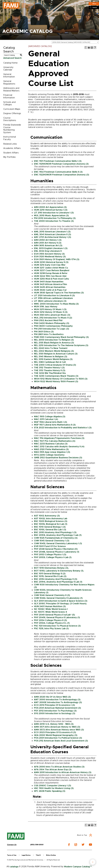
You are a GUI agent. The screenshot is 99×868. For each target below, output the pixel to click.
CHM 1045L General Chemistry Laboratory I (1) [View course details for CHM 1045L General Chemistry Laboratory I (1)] (58, 543)
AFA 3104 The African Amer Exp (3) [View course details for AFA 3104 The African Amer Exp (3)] (53, 770)
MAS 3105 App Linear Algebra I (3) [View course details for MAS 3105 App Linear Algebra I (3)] (52, 452)
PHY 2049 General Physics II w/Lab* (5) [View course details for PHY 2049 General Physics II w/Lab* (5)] (54, 615)
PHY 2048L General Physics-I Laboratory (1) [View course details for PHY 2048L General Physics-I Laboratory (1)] (57, 552)
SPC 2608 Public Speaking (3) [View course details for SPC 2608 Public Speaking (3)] (50, 791)
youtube (90, 845)
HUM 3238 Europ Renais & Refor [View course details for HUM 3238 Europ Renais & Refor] (51, 273)
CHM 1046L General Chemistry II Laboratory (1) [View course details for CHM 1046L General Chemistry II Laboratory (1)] (58, 598)
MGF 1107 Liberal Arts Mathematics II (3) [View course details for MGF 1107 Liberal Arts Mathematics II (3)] (55, 425)
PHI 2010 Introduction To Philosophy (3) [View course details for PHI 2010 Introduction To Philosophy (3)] (55, 218)
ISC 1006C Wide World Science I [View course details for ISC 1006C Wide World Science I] (51, 609)
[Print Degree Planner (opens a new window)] (86, 48)
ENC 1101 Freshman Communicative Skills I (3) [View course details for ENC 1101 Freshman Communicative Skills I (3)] (58, 161)
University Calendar (8, 69)
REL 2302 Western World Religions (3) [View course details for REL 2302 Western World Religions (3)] (54, 351)
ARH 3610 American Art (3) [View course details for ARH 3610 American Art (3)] (48, 245)
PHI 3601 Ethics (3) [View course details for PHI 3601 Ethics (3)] (44, 332)
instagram (76, 845)
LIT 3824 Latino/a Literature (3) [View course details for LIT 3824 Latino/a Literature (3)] (50, 301)
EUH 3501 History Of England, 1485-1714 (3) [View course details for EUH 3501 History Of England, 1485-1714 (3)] (57, 259)
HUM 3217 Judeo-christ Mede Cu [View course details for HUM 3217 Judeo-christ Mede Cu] (51, 268)
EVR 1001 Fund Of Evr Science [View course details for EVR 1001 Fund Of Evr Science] (50, 546)
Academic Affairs (12, 148)
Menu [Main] (94, 4)
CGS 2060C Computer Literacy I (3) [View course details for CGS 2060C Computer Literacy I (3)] (53, 786)
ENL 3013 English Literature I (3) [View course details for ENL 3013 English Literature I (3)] (51, 248)
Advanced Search (12, 58)
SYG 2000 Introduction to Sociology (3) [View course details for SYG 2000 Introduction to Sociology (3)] (55, 713)
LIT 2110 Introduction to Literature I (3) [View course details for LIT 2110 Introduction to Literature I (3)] (54, 213)
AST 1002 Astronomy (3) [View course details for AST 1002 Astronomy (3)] (47, 516)
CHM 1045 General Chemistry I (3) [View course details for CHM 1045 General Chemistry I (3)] (52, 541)
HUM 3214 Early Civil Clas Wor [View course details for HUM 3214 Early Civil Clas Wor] (50, 265)
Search (95, 7)
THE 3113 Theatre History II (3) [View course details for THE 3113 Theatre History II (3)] (50, 370)
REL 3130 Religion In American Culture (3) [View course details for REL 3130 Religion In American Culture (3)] (56, 354)
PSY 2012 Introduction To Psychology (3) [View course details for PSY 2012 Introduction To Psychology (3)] (55, 711)
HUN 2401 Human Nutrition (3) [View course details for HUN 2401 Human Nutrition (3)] (50, 606)
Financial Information (9, 96)
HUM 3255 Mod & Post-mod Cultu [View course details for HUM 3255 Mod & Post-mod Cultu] (51, 279)
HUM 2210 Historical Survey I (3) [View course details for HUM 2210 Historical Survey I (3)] (51, 210)
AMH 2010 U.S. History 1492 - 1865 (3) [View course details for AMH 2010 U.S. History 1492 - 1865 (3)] (54, 724)
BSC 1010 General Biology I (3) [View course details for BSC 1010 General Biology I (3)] (50, 527)
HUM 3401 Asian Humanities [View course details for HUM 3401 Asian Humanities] (49, 282)
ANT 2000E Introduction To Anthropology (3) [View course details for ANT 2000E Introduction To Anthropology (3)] (58, 702)
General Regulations (9, 82)
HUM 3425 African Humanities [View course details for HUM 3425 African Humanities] (50, 287)
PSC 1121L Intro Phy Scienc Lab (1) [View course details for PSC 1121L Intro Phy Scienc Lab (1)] (51, 629)
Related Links (10, 144)
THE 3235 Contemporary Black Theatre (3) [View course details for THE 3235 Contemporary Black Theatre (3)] (56, 376)
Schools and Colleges (9, 103)
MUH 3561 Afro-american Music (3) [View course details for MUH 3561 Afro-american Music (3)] (52, 315)
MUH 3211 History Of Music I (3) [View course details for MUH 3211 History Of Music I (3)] (50, 309)
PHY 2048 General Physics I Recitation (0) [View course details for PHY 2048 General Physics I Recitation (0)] (56, 549)
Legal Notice (26, 855)
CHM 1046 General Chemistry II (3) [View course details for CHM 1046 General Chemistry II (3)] (52, 595)
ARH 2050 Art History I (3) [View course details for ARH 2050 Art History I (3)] (48, 240)
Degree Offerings (12, 113)
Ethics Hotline (51, 855)
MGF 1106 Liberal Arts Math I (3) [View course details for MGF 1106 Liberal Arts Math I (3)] (51, 422)
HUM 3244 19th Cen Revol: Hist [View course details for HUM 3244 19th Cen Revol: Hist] (50, 276)
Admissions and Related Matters (11, 89)
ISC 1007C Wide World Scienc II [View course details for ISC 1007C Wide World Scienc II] (50, 612)
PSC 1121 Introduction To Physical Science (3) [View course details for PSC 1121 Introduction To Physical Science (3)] (57, 626)
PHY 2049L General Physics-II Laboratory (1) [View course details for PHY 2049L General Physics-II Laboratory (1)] (57, 617)
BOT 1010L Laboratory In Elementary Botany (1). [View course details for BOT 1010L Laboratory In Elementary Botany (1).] (59, 571)
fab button (93, 862)
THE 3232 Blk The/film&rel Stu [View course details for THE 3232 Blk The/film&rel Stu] (50, 373)
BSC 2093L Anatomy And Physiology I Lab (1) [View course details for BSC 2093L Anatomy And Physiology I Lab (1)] (58, 535)
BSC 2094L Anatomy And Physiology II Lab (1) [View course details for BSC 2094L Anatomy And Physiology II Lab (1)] (58, 582)
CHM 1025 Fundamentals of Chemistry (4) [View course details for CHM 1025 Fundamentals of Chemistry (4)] (56, 538)
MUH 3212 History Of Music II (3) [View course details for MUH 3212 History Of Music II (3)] (51, 312)
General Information (9, 76)
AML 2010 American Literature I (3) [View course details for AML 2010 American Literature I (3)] (52, 232)
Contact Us (12, 845)
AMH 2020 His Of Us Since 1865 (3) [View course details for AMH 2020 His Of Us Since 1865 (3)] (52, 697)
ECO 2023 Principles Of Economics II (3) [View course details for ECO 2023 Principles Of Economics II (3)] (55, 732)
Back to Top (82, 835)
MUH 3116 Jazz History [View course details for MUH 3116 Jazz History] (46, 307)
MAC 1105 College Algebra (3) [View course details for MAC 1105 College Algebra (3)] (50, 417)
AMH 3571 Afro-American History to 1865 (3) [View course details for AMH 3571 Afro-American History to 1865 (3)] (57, 727)
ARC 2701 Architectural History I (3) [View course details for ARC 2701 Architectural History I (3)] (53, 237)
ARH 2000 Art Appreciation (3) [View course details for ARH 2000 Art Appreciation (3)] (50, 207)
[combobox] (75, 42)
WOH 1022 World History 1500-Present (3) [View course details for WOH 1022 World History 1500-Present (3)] (56, 381)
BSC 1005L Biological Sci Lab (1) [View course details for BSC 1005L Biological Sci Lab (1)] (51, 524)
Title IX (38, 855)
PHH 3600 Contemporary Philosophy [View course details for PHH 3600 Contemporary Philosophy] (53, 326)
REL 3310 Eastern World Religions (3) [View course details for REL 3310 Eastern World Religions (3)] (53, 359)
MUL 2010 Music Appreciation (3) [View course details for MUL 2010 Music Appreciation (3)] (51, 216)
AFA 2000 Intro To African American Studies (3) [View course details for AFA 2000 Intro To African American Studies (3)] (59, 767)
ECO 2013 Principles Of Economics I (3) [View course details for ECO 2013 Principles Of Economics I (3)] (54, 705)
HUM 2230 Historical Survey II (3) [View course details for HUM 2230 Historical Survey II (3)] (51, 262)
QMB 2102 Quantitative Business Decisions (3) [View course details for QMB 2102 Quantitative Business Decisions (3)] (58, 458)
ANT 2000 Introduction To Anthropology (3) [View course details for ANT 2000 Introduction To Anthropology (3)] (57, 700)
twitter (83, 845)
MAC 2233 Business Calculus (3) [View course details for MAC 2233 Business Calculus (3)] (51, 444)
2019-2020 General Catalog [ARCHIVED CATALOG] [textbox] (71, 42)
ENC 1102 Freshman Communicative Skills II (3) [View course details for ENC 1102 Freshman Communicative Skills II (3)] (58, 172)
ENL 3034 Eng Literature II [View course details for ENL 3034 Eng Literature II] (48, 251)
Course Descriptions (10, 119)
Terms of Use (12, 855)
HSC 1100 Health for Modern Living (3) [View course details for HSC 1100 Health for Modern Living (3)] (54, 788)
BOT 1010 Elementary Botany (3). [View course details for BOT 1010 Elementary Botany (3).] (51, 568)
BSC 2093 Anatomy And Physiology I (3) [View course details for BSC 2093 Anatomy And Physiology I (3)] (55, 532)
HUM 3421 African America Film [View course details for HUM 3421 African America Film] (51, 284)
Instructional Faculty (10, 138)
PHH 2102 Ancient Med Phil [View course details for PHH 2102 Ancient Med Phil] (48, 320)
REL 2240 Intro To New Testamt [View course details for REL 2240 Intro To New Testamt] (51, 348)
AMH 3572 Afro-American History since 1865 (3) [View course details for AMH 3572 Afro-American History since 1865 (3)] (59, 730)
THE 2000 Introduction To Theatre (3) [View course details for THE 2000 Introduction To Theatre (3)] (54, 221)
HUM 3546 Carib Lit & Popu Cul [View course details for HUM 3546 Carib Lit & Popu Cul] (50, 290)
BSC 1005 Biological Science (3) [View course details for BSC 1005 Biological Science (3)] (51, 521)
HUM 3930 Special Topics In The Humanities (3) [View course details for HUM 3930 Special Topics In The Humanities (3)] (59, 293)
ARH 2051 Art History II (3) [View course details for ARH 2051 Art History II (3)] (48, 243)
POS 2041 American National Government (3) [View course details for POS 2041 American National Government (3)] (57, 708)
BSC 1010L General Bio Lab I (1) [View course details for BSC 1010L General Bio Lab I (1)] (50, 530)
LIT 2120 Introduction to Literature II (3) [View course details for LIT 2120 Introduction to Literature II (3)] (54, 295)
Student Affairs (11, 153)
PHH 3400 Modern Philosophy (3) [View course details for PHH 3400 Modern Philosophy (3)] (52, 323)
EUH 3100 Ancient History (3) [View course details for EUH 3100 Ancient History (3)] (49, 254)
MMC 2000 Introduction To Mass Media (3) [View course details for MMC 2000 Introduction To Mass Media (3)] (56, 304)
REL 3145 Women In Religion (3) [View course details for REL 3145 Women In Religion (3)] (51, 357)
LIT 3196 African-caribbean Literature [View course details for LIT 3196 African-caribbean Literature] (53, 298)
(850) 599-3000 (37, 845)
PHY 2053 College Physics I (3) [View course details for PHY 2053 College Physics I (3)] (50, 555)
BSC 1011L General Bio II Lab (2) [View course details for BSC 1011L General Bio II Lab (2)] (50, 576)
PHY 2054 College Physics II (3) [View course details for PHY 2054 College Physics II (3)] (50, 620)
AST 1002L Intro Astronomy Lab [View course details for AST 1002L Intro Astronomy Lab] (51, 519)
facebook (69, 845)
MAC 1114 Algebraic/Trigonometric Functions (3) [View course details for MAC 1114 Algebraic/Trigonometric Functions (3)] (59, 438)
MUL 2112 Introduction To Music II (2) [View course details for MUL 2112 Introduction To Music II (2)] (53, 318)
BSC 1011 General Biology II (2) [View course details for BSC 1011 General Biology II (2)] (50, 574)
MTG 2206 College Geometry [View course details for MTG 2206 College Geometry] (49, 455)
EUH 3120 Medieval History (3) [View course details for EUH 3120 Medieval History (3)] (50, 257)
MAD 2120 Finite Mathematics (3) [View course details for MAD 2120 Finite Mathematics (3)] (51, 449)
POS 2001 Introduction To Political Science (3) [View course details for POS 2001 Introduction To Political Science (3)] (58, 738)
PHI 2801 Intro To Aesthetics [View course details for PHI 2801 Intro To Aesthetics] (49, 334)
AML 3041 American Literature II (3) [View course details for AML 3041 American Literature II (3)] (53, 234)
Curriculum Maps (12, 109)
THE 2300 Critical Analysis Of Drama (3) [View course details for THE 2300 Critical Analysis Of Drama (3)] (55, 365)
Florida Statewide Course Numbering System (12, 129)
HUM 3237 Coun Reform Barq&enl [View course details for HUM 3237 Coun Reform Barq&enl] (52, 270)
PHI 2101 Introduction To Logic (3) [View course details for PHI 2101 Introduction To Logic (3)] (52, 329)
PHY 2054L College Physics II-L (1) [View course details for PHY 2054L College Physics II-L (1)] (52, 623)
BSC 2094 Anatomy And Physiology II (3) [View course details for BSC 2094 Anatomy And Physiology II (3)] (56, 579)
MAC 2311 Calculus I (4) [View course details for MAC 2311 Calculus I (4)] (46, 419)
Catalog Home (10, 63)
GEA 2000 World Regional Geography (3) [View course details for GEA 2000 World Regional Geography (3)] (56, 735)
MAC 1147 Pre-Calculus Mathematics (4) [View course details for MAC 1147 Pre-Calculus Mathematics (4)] (55, 441)
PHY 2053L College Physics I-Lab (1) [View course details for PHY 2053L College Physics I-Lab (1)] (53, 557)
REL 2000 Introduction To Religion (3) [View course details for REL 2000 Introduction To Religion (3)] (54, 340)
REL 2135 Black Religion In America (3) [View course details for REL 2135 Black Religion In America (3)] (54, 343)
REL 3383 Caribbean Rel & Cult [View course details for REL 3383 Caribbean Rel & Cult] (50, 362)
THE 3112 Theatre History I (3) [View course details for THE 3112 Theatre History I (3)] (49, 368)
